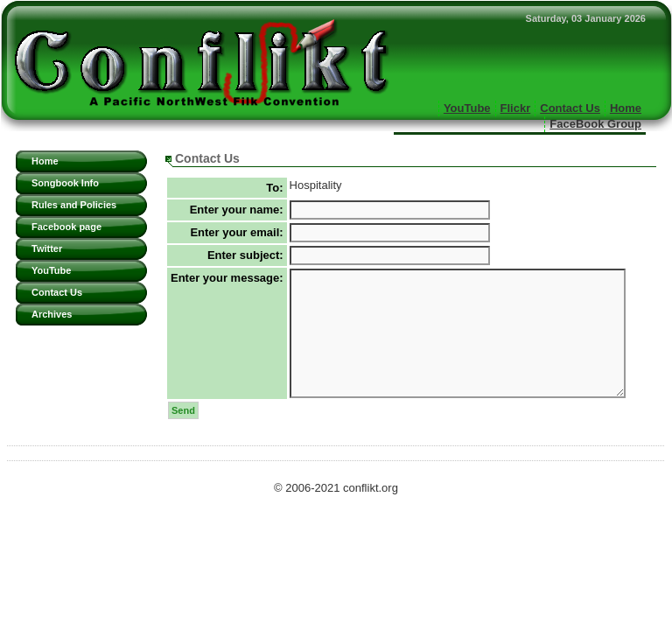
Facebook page (66, 227)
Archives (52, 314)
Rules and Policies (74, 205)
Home (626, 108)
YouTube (467, 108)
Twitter (47, 248)
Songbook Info (65, 183)
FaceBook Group (595, 124)
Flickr (516, 108)
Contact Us (570, 108)
